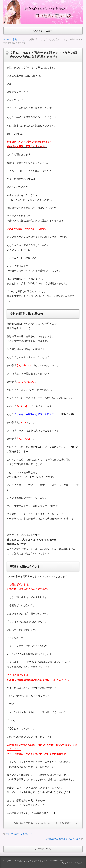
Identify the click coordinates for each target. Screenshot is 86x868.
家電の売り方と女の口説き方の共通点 (63, 839)
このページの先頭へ (72, 863)
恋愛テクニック (20, 39)
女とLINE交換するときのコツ (19, 834)
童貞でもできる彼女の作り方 (32, 861)
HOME (6, 39)
